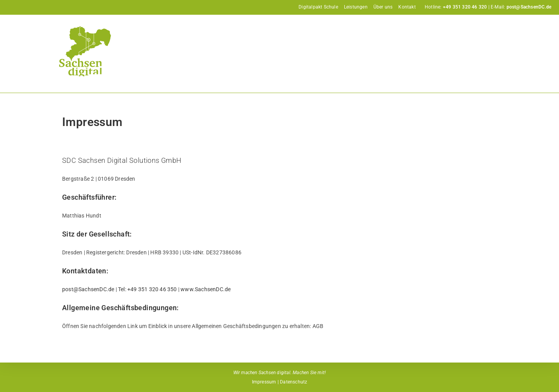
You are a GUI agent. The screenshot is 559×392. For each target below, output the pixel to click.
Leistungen (356, 7)
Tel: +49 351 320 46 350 (148, 289)
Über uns (383, 7)
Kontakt (407, 7)
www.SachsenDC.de (206, 289)
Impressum (264, 382)
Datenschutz (293, 382)
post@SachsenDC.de (88, 289)
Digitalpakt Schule (318, 7)
